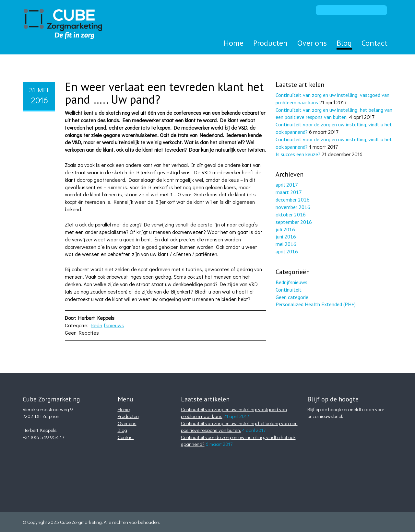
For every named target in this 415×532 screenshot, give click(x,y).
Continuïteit (289, 290)
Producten (270, 43)
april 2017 (287, 185)
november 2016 (293, 207)
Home (234, 43)
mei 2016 (286, 244)
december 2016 (293, 200)
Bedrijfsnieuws (107, 325)
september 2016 (294, 222)
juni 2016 (286, 237)
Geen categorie (292, 297)
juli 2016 (285, 229)
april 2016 (287, 251)
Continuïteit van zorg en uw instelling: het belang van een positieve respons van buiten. (239, 427)
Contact (374, 43)
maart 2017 (289, 192)
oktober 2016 (291, 214)
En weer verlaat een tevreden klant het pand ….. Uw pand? (164, 93)
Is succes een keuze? (298, 154)
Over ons (312, 43)
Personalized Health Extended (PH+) (316, 304)
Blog (344, 43)
